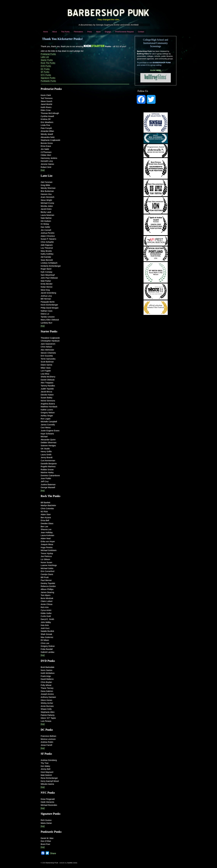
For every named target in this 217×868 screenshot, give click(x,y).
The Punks (65, 32)
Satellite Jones (72, 863)
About (54, 32)
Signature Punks (48, 78)
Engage (108, 32)
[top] (43, 170)
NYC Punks (46, 75)
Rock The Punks (48, 63)
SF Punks (45, 72)
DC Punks (45, 69)
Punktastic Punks (48, 81)
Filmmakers (78, 32)
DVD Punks (46, 66)
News (98, 32)
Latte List (45, 57)
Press (90, 32)
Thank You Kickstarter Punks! (62, 39)
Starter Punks (47, 60)
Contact (141, 32)
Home (46, 32)
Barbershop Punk (52, 863)
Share (53, 853)
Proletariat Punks (48, 54)
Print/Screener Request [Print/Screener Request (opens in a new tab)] (124, 32)
